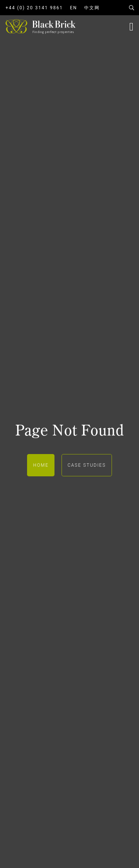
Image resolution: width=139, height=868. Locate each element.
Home (41, 465)
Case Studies (87, 465)
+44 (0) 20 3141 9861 (34, 8)
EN (74, 8)
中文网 (92, 8)
